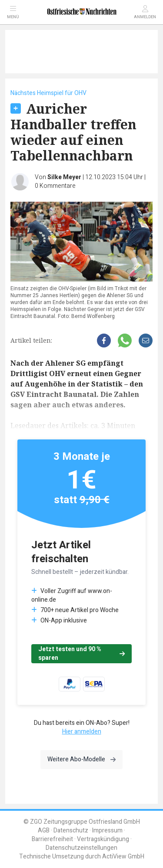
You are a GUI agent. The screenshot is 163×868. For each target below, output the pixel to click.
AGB (44, 830)
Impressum (107, 830)
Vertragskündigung (103, 839)
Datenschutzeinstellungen (81, 848)
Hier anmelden (82, 732)
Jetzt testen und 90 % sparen (81, 653)
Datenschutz (71, 830)
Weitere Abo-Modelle (81, 759)
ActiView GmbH (123, 857)
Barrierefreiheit (52, 839)
